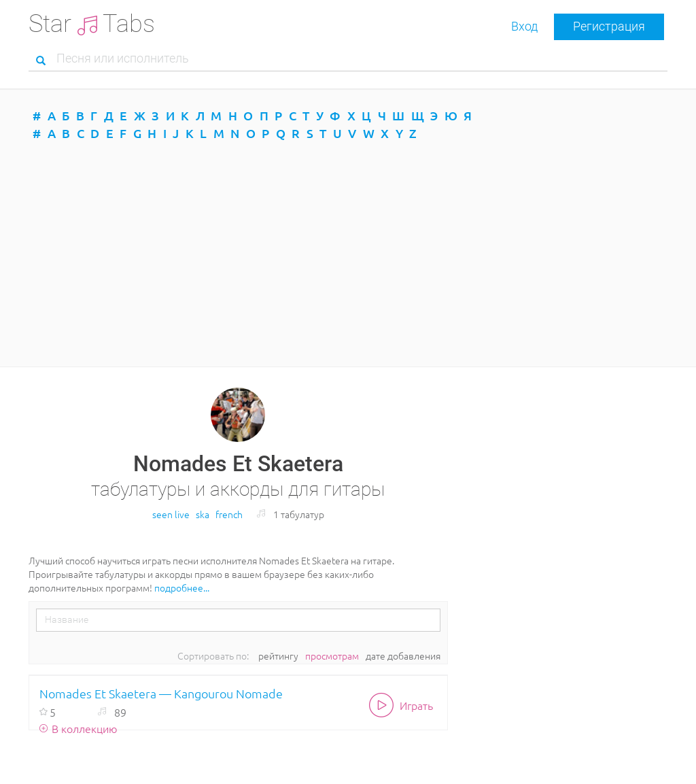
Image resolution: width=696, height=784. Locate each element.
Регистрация (609, 26)
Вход (524, 26)
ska (203, 514)
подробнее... (182, 587)
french (229, 514)
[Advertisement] (348, 254)
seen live (171, 514)
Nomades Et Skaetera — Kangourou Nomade (161, 693)
